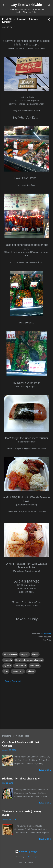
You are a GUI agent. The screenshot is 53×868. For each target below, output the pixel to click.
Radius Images (33, 857)
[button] (49, 20)
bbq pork (25, 654)
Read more (45, 770)
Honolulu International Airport (29, 660)
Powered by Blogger (26, 851)
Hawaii (35, 654)
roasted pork (18, 671)
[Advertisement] (26, 705)
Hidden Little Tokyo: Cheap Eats (21, 779)
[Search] (49, 6)
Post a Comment (13, 681)
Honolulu (8, 660)
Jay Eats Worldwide (27, 5)
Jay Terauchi (46, 633)
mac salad (35, 666)
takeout (31, 671)
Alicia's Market (10, 654)
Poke (6, 671)
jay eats (7, 666)
